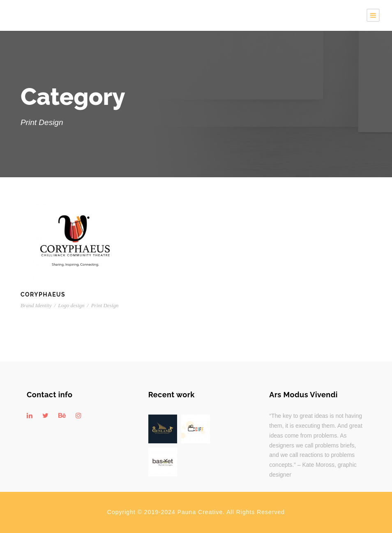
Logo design (71, 305)
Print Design (105, 305)
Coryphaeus (43, 294)
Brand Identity (36, 305)
